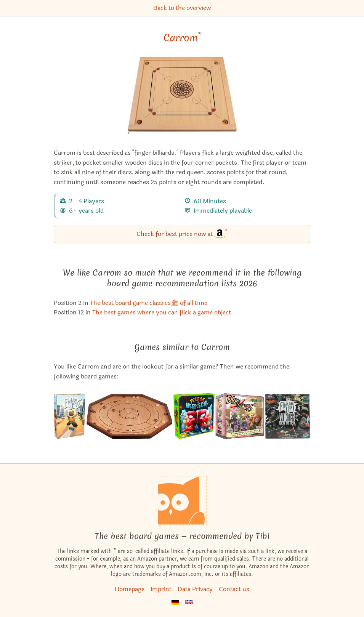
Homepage (130, 589)
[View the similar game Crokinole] (129, 416)
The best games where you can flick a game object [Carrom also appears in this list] (162, 312)
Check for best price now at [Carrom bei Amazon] (182, 233)
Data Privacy (195, 589)
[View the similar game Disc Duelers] (240, 416)
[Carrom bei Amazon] (182, 99)
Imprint (161, 589)
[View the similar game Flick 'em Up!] (70, 416)
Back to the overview (182, 8)
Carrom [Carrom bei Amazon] (182, 38)
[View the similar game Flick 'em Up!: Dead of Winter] (287, 416)
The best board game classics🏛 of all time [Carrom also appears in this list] (149, 303)
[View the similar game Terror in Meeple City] (194, 416)
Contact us (234, 589)
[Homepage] (182, 500)
